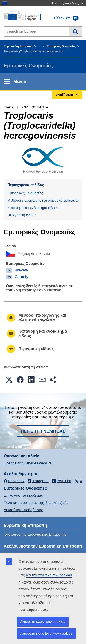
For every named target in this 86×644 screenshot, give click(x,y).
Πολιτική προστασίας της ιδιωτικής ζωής (36, 503)
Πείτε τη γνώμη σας (43, 431)
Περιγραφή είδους (22, 215)
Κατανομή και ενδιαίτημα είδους (33, 208)
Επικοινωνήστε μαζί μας (23, 495)
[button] (9, 380)
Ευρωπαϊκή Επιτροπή (18, 46)
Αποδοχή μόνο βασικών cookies (46, 633)
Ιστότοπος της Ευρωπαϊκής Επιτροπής (35, 534)
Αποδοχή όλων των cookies (43, 622)
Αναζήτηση (76, 31)
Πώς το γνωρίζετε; (67, 3)
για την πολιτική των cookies (49, 575)
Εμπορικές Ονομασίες (61, 46)
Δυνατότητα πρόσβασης (23, 510)
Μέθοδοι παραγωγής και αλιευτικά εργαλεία (43, 200)
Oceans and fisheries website (28, 463)
